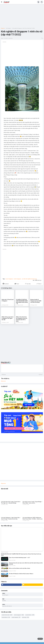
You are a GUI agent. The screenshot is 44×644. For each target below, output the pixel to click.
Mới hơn (4, 374)
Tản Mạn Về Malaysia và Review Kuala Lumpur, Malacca (21, 574)
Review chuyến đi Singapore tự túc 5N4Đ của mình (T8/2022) (36, 301)
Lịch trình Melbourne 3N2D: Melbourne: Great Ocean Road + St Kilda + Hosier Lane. (33, 518)
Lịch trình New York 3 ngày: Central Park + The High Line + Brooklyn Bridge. (11, 502)
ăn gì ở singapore (8, 28)
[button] (2, 2)
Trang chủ (3, 28)
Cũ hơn (40, 374)
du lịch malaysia (16, 617)
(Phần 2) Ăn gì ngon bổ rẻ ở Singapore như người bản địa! (8, 318)
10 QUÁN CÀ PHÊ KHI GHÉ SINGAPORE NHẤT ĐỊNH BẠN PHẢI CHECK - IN (22, 302)
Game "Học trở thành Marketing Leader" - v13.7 (19, 558)
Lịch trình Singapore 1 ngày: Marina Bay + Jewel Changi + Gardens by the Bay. (11, 518)
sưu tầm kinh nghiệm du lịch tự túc (29, 279)
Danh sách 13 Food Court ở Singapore (8, 300)
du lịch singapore (17, 279)
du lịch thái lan (30, 615)
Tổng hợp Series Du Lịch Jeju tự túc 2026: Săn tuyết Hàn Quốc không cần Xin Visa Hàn (26, 563)
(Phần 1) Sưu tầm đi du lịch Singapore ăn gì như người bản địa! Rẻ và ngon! (22, 319)
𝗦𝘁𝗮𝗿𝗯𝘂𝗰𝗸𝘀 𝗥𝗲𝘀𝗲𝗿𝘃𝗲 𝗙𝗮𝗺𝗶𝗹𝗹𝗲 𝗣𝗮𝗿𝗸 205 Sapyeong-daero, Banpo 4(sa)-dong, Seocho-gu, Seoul (21, 555)
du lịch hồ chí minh (7, 615)
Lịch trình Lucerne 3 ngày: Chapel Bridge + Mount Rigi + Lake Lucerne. (32, 502)
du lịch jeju (25, 617)
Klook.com (3, 381)
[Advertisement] (22, 16)
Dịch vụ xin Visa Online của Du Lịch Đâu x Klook (20, 568)
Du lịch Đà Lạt (6, 617)
